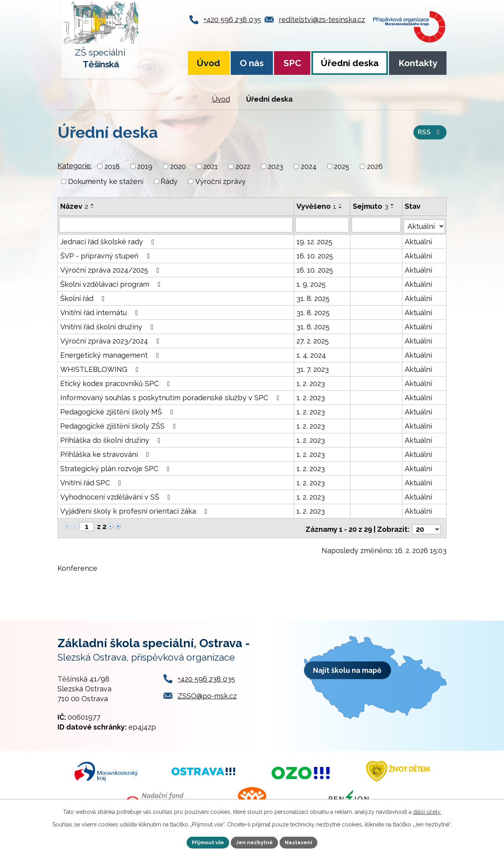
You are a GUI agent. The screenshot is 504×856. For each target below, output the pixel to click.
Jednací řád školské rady (109, 240)
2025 (342, 166)
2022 (243, 166)
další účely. (427, 811)
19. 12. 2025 (314, 240)
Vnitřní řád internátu (101, 311)
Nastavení (301, 842)
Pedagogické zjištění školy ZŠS (120, 425)
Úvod (208, 63)
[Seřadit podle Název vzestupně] (93, 204)
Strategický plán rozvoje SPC (117, 467)
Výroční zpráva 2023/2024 (111, 340)
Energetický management (111, 354)
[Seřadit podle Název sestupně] (93, 208)
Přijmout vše (206, 842)
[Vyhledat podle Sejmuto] (377, 225)
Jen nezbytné (255, 842)
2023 (275, 166)
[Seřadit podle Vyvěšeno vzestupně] (341, 204)
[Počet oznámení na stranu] (426, 526)
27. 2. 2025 (313, 340)
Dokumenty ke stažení (106, 181)
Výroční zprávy (220, 181)
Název (74, 206)
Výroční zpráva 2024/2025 (111, 269)
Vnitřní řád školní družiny (108, 326)
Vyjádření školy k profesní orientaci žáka (135, 510)
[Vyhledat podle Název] (176, 225)
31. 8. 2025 (313, 297)
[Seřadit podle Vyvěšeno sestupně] (341, 208)
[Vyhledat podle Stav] (424, 224)
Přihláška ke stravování (106, 453)
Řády (169, 181)
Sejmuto (371, 206)
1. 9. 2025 (311, 283)
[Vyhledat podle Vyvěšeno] (322, 225)
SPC (292, 63)
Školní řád (84, 297)
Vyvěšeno (316, 206)
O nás (252, 63)
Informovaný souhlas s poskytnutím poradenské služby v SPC (171, 396)
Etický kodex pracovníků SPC (117, 382)
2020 (178, 166)
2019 (145, 166)
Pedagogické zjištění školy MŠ (118, 411)
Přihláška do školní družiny (112, 439)
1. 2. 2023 (311, 382)
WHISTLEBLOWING (101, 368)
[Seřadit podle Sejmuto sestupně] (393, 208)
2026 (375, 166)
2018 (112, 166)
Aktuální (419, 240)
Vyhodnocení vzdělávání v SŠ (117, 496)
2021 (210, 166)
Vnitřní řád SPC (92, 482)
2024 (309, 166)
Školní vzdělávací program (112, 283)
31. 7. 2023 (313, 368)
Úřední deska (350, 63)
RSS (430, 133)
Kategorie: (75, 166)
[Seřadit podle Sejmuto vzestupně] (393, 204)
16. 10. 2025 (315, 255)
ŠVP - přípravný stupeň (107, 255)
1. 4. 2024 (311, 354)
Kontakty (418, 63)
